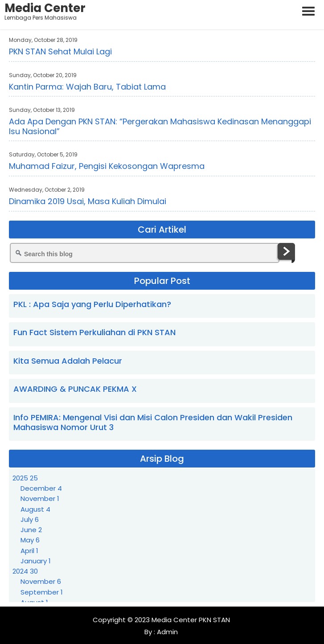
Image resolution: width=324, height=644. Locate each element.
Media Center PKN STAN (191, 620)
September (42, 592)
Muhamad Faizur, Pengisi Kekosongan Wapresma (107, 166)
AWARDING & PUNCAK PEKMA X (75, 389)
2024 (25, 571)
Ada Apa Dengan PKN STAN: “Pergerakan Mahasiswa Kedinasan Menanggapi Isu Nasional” (160, 126)
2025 (25, 478)
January (36, 561)
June (31, 530)
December (41, 488)
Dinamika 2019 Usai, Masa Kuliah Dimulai (88, 201)
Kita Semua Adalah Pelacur (68, 361)
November (40, 498)
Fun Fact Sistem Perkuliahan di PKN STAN (94, 332)
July (30, 519)
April (29, 551)
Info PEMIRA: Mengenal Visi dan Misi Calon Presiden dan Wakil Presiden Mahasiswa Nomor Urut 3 (153, 422)
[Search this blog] (145, 253)
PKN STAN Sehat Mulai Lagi (60, 51)
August (35, 509)
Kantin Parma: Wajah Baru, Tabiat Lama (87, 87)
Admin (166, 632)
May (30, 540)
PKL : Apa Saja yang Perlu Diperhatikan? (92, 304)
